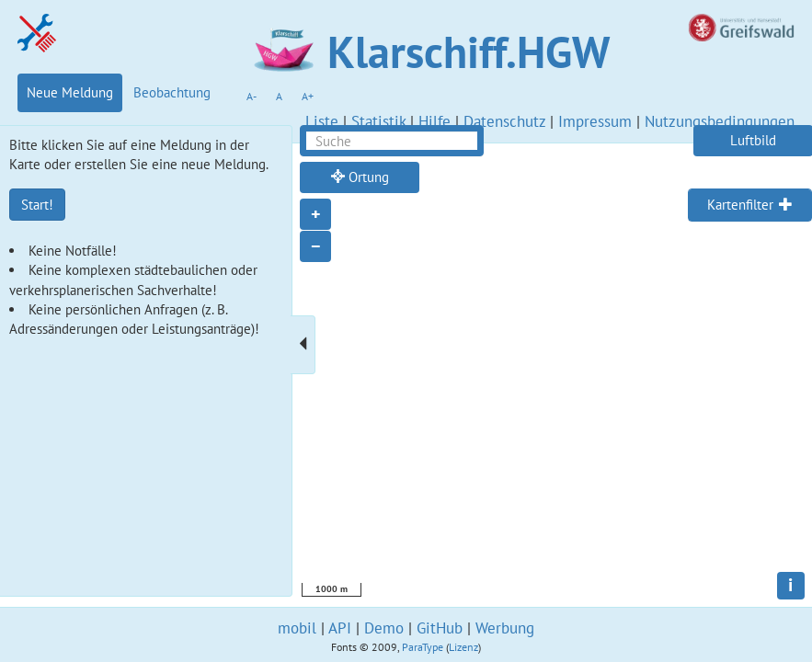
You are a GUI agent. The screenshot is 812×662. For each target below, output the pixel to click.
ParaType (423, 647)
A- (252, 96)
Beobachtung (172, 92)
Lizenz (463, 647)
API (340, 628)
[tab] (750, 205)
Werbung (505, 628)
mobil (297, 628)
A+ (308, 96)
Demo (384, 628)
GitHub (440, 628)
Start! (37, 205)
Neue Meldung (70, 92)
